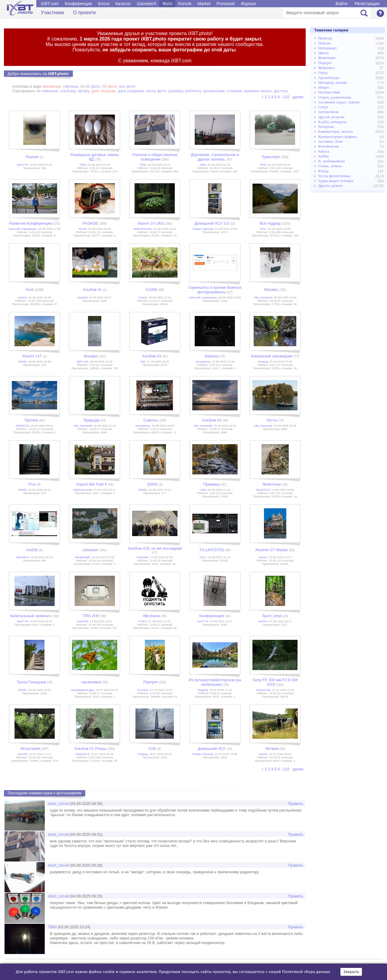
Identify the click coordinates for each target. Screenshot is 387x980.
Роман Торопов (203, 229)
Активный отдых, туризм (339, 102)
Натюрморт (327, 48)
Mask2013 (22, 426)
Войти (341, 4)
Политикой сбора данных (306, 972)
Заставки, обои (330, 142)
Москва (271, 290)
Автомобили (328, 112)
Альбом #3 (151, 356)
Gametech (147, 4)
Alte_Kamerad (263, 297)
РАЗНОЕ (91, 223)
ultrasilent (23, 557)
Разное (32, 157)
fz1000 (151, 290)
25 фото (93, 86)
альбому (68, 91)
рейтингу (193, 91)
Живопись (327, 68)
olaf (143, 361)
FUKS (143, 621)
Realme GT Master (272, 550)
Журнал (248, 4)
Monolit (23, 754)
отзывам (234, 91)
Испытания (31, 749)
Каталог (123, 4)
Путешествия (329, 92)
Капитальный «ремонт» (31, 616)
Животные (272, 484)
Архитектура (329, 78)
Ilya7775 (22, 165)
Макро (324, 87)
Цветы (323, 53)
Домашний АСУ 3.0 (212, 223)
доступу (281, 91)
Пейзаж (324, 43)
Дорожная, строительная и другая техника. (215, 157)
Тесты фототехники (334, 176)
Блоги (104, 4)
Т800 (83, 165)
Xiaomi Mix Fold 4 (91, 484)
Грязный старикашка (22, 229)
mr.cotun (143, 690)
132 (286, 97)
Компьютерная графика (337, 137)
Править (296, 804)
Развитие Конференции (30, 223)
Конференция (78, 4)
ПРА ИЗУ (91, 616)
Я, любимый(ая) (331, 161)
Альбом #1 (92, 290)
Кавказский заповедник (272, 356)
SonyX (143, 297)
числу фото (156, 91)
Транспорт (271, 157)
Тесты (272, 420)
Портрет (151, 682)
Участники (52, 13)
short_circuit (58, 804)
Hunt (29, 290)
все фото (127, 86)
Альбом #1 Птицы (90, 749)
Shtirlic (23, 361)
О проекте (84, 13)
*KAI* (263, 229)
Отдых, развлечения (335, 97)
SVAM (83, 229)
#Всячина (152, 616)
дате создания (131, 91)
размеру (176, 91)
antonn (23, 297)
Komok (185, 4)
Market (204, 4)
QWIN (153, 484)
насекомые (91, 682)
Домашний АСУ (212, 749)
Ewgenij (203, 690)
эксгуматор (203, 361)
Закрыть (351, 972)
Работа (324, 151)
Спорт (323, 107)
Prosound (226, 4)
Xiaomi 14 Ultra (150, 223)
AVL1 (203, 557)
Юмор (323, 171)
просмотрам (214, 91)
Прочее (31, 420)
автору (83, 91)
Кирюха (212, 356)
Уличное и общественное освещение (155, 157)
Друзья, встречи (331, 117)
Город (323, 73)
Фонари (91, 356)
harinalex (143, 557)
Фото (167, 4)
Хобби (323, 156)
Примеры (212, 484)
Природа (91, 420)
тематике (50, 91)
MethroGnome (143, 229)
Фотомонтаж (329, 146)
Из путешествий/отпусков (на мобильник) (215, 682)
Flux (32, 484)
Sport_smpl (272, 616)
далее (298, 97)
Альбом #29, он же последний (155, 548)
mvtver (263, 754)
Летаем (272, 749)
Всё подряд (270, 223)
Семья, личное (330, 166)
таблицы (71, 86)
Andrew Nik (263, 690)
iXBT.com (50, 4)
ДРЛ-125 (83, 361)
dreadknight (83, 557)
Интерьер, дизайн (333, 83)
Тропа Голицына (31, 682)
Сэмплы (151, 420)
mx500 (32, 550)
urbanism (91, 550)
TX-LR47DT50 (212, 550)
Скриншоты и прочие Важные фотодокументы (215, 290)
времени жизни (258, 91)
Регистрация (367, 4)
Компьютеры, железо (335, 132)
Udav (203, 490)
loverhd (82, 297)
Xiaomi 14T (32, 356)
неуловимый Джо (83, 690)
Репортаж (326, 127)
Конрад (263, 361)
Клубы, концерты (332, 122)
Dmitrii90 (83, 621)
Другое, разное (330, 186)
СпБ (153, 749)
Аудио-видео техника (336, 181)
